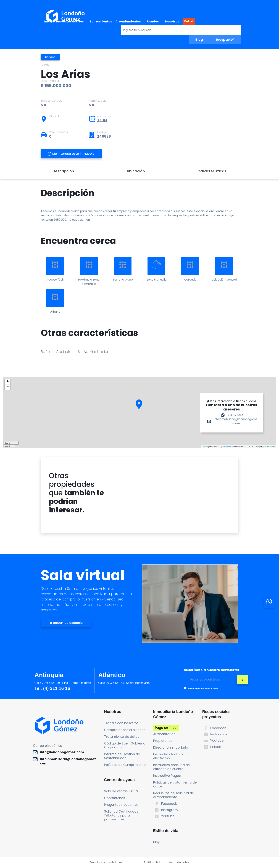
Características (212, 171)
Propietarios (163, 741)
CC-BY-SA (250, 447)
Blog (199, 39)
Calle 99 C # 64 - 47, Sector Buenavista (124, 683)
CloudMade (270, 447)
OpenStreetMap (227, 447)
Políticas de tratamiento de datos (175, 784)
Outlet (189, 21)
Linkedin (216, 747)
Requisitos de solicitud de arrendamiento (173, 795)
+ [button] (8, 382)
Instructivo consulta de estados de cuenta (171, 767)
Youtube (168, 816)
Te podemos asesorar (66, 623)
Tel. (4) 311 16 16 (52, 688)
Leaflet (205, 447)
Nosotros (172, 21)
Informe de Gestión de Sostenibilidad (122, 756)
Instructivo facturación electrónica (171, 756)
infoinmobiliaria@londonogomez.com (236, 421)
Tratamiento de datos (122, 737)
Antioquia (49, 675)
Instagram (169, 810)
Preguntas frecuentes (121, 805)
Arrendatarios (164, 734)
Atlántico (112, 675)
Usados (153, 21)
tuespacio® (225, 39)
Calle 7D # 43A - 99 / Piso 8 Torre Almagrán (63, 683)
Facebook (169, 804)
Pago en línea (166, 728)
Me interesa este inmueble (71, 154)
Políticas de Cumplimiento (125, 765)
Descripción (63, 171)
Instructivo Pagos (167, 776)
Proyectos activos (70, 21)
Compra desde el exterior (124, 730)
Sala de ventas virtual (121, 791)
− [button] (8, 387)
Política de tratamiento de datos (167, 862)
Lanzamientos (101, 21)
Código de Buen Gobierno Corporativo (125, 745)
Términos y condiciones (106, 862)
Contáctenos (115, 798)
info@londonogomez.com (62, 752)
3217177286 (236, 415)
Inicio (48, 21)
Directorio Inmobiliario (171, 747)
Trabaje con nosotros (121, 723)
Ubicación (136, 171)
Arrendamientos (128, 21)
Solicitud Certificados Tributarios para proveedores (121, 815)
